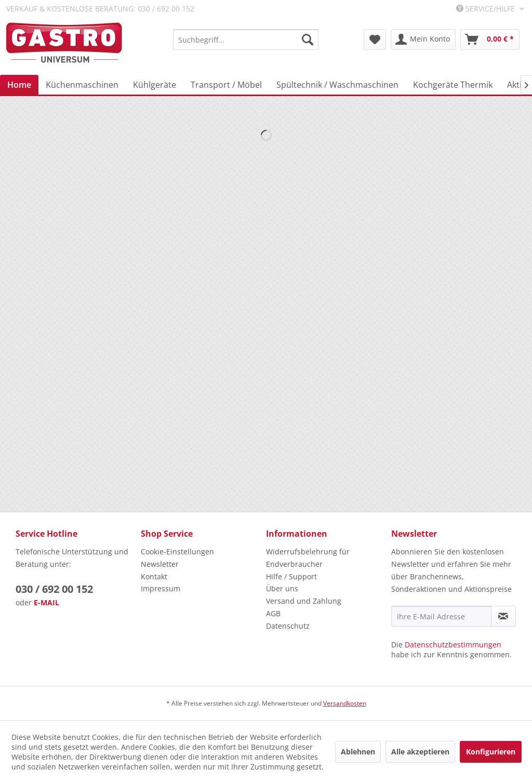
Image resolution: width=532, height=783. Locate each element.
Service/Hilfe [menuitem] (487, 9)
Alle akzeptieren (420, 752)
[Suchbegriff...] (246, 39)
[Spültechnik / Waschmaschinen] (337, 85)
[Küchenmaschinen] (82, 85)
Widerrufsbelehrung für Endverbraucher (308, 558)
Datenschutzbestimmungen (453, 645)
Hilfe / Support (291, 576)
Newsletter (160, 564)
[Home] (19, 85)
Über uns (282, 588)
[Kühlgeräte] (155, 85)
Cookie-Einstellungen (177, 552)
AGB (273, 613)
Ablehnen (358, 752)
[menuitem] (246, 39)
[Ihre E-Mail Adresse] (441, 616)
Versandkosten (345, 703)
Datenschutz (288, 626)
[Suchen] (308, 39)
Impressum (161, 588)
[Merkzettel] (375, 39)
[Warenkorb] (490, 39)
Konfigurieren (491, 752)
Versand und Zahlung (304, 601)
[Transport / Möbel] (226, 85)
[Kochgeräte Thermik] (453, 85)
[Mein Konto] (423, 39)
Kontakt (154, 576)
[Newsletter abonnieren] (503, 616)
